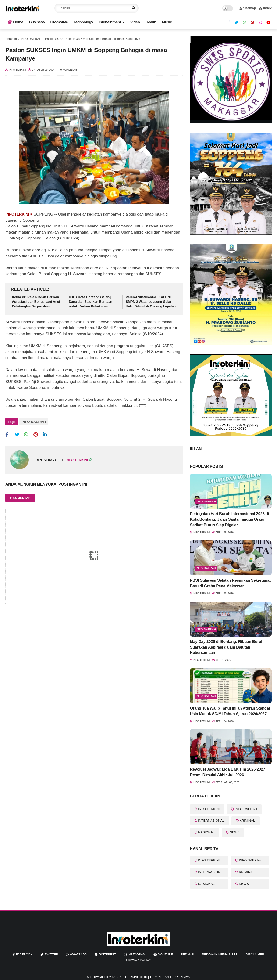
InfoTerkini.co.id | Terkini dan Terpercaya (154, 977)
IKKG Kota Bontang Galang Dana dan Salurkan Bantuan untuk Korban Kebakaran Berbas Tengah (91, 302)
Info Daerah (206, 501)
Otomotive (59, 22)
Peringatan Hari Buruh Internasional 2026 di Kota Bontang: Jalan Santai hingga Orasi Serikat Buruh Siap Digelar (229, 519)
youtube (165, 954)
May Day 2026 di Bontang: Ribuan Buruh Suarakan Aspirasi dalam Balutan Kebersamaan (227, 647)
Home (15, 22)
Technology (83, 22)
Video (135, 22)
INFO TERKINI (209, 809)
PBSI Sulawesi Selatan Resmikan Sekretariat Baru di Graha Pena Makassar (230, 583)
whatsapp (78, 954)
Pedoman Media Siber (220, 954)
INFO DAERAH (31, 39)
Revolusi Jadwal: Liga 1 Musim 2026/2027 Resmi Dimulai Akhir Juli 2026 (227, 772)
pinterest (107, 954)
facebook (24, 954)
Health (151, 22)
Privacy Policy (138, 960)
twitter (51, 954)
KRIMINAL (247, 821)
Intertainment (110, 22)
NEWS (235, 832)
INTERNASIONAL (211, 821)
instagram (137, 954)
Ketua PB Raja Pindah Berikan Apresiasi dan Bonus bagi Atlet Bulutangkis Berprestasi (36, 302)
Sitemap (247, 8)
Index (265, 8)
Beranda (11, 39)
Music (167, 22)
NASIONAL (206, 832)
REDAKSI (187, 954)
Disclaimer (255, 954)
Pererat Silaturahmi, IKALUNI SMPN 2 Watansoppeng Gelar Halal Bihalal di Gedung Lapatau (151, 302)
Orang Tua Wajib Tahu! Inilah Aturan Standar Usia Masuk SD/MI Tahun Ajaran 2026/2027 (230, 711)
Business (37, 22)
